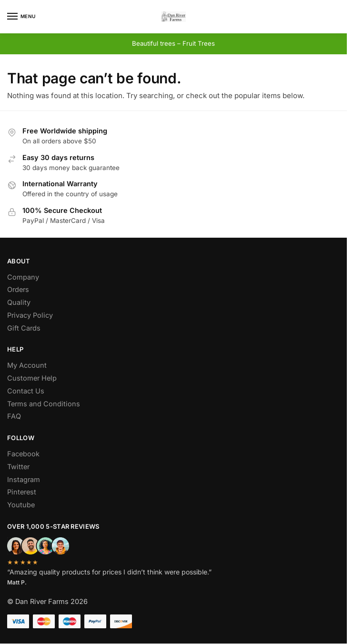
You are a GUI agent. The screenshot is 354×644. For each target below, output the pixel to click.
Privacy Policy (30, 315)
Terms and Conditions (44, 404)
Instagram (24, 479)
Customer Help (32, 378)
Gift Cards (24, 328)
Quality (19, 302)
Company (23, 277)
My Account (27, 365)
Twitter (18, 467)
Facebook (23, 454)
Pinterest (22, 492)
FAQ (14, 416)
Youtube (21, 505)
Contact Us (26, 391)
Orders (18, 289)
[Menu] (21, 17)
